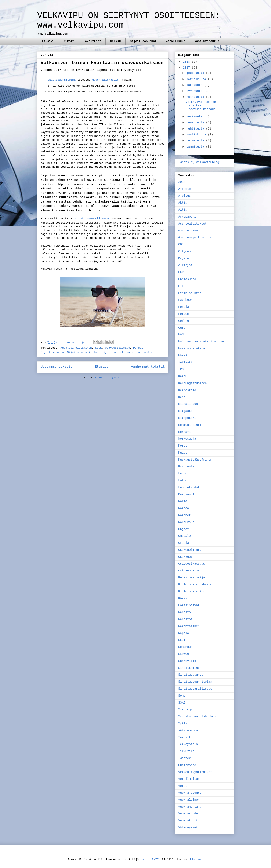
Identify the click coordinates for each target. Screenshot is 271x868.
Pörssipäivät (189, 605)
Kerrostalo (187, 390)
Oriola (184, 543)
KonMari (185, 432)
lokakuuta (195, 85)
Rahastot (185, 619)
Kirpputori (187, 418)
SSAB (182, 703)
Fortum (184, 314)
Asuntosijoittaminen (76, 348)
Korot (183, 446)
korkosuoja (187, 439)
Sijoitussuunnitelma (83, 352)
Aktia (183, 203)
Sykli (183, 723)
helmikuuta (196, 141)
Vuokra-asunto (190, 793)
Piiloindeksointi (192, 592)
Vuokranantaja (190, 807)
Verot (183, 786)
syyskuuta (195, 91)
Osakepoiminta (190, 550)
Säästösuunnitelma (62, 80)
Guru (182, 328)
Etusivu (48, 41)
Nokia (183, 501)
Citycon (185, 251)
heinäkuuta (196, 97)
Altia (183, 210)
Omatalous (186, 536)
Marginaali (187, 494)
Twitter (185, 758)
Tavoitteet (92, 41)
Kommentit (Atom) (109, 378)
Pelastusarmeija (192, 578)
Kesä (98, 348)
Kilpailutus (188, 404)
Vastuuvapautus (207, 41)
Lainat (184, 473)
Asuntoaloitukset (192, 224)
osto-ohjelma (189, 571)
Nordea (184, 508)
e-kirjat (185, 265)
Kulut (183, 453)
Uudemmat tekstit (57, 367)
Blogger (196, 860)
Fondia (184, 307)
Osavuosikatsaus (117, 348)
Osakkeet (185, 557)
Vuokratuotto (189, 821)
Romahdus (185, 647)
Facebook (185, 300)
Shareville (187, 661)
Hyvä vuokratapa (192, 349)
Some (182, 696)
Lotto (183, 480)
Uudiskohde (145, 352)
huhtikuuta (196, 129)
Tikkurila (186, 751)
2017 (187, 68)
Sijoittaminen (190, 668)
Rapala (184, 633)
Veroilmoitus (189, 779)
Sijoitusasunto (52, 352)
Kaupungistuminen (192, 383)
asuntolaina (188, 230)
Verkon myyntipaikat (195, 772)
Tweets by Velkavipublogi (200, 162)
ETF (181, 286)
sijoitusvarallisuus (93, 219)
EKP (181, 272)
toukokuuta (196, 123)
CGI (181, 244)
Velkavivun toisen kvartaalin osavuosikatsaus (102, 63)
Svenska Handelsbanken (197, 716)
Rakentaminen (189, 626)
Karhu (183, 376)
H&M (181, 335)
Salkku (115, 41)
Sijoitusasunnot (143, 41)
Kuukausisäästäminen (195, 460)
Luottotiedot (189, 487)
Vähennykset (188, 828)
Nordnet (185, 515)
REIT (182, 640)
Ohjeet (184, 529)
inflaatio (186, 363)
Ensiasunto (187, 279)
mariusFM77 (150, 860)
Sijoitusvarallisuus (118, 352)
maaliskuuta (197, 135)
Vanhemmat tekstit (148, 367)
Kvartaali (186, 466)
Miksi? (69, 41)
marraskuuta (197, 79)
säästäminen (188, 730)
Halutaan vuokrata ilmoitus (201, 342)
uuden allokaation (106, 80)
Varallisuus (176, 41)
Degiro (184, 258)
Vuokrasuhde (188, 814)
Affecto (185, 189)
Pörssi (138, 348)
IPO (181, 369)
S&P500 (184, 654)
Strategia (186, 709)
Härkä (183, 356)
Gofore (184, 321)
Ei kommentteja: (75, 342)
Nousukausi (187, 522)
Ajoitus (185, 196)
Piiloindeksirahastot (196, 585)
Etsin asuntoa (190, 293)
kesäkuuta (195, 117)
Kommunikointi (190, 425)
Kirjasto (185, 411)
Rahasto (185, 612)
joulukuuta (196, 73)
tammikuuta (196, 147)
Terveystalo (188, 744)
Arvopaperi (187, 217)
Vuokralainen (189, 800)
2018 (187, 62)
